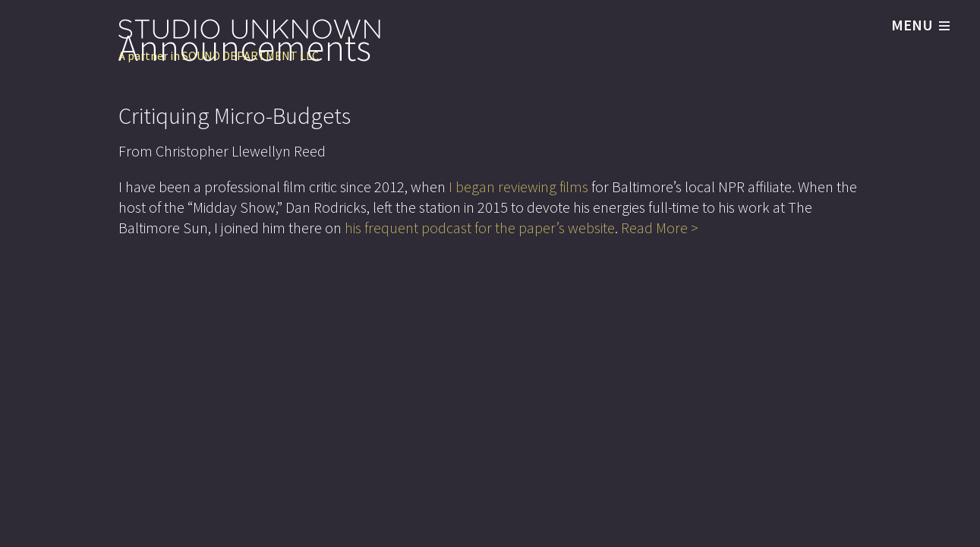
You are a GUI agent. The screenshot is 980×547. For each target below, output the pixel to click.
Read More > (660, 228)
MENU (920, 25)
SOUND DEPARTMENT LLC (251, 55)
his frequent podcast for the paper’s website (480, 228)
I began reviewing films (518, 187)
